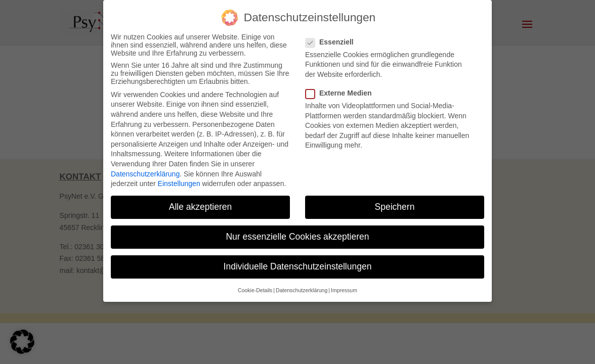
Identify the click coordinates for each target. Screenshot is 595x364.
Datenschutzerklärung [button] (302, 290)
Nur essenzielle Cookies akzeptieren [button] (297, 237)
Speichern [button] (395, 207)
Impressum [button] (344, 290)
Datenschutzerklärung (145, 174)
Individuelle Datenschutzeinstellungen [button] (298, 266)
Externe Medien (343, 93)
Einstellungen (179, 184)
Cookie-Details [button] (255, 290)
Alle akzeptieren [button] (201, 207)
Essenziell (334, 42)
